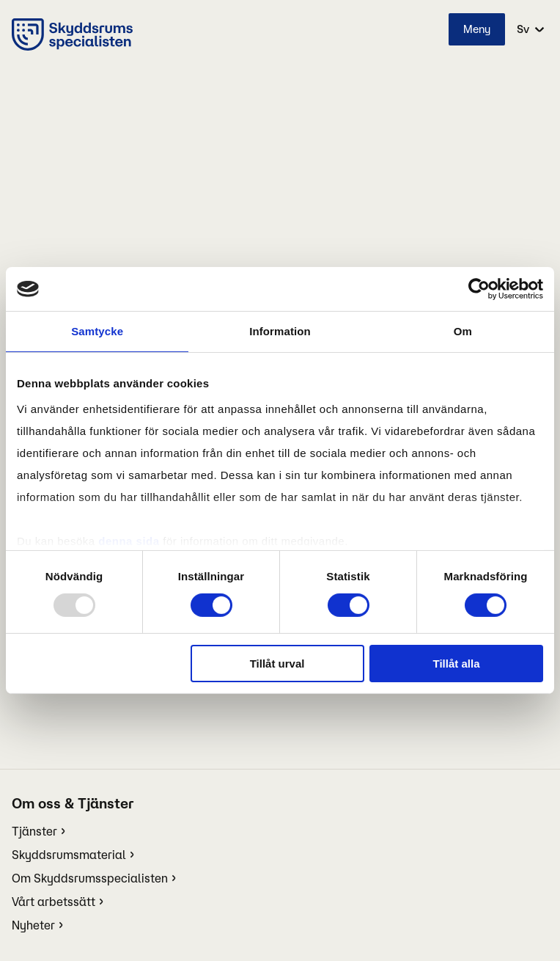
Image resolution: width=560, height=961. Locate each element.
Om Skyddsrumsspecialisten (90, 878)
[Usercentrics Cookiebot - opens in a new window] (479, 289)
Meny (477, 29)
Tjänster (34, 831)
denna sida (129, 540)
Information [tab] (280, 331)
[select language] (530, 29)
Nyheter (33, 925)
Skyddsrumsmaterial (69, 855)
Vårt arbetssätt (54, 902)
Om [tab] (463, 331)
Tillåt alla (457, 664)
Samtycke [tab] (97, 331)
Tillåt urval (277, 664)
